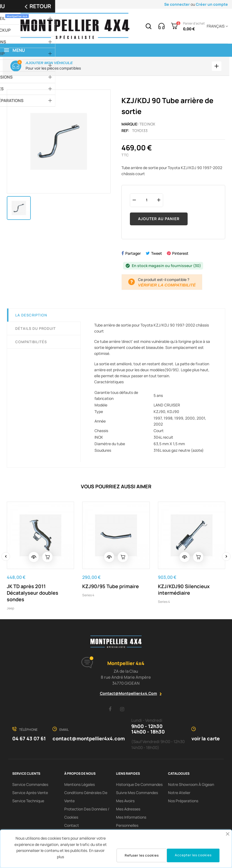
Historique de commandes (139, 785)
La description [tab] (31, 316)
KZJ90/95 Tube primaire (111, 587)
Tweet (157, 254)
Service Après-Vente (30, 794)
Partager (133, 254)
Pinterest (180, 254)
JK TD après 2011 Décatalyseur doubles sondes (33, 594)
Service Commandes (30, 785)
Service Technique (28, 802)
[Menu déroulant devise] (216, 26)
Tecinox (147, 125)
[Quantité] (146, 201)
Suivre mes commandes (137, 794)
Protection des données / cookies (87, 814)
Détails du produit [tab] (36, 329)
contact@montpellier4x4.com (129, 694)
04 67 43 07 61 (29, 740)
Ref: (125, 131)
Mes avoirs (125, 802)
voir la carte (206, 740)
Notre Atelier (179, 794)
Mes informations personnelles (131, 822)
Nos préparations (183, 802)
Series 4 (88, 596)
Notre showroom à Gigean (191, 785)
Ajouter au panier (159, 220)
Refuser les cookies (142, 855)
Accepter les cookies (193, 855)
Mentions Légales (80, 785)
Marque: (130, 125)
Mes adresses (128, 810)
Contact (72, 826)
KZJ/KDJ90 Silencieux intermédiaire (184, 590)
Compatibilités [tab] (31, 343)
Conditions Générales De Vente (86, 798)
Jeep (10, 609)
